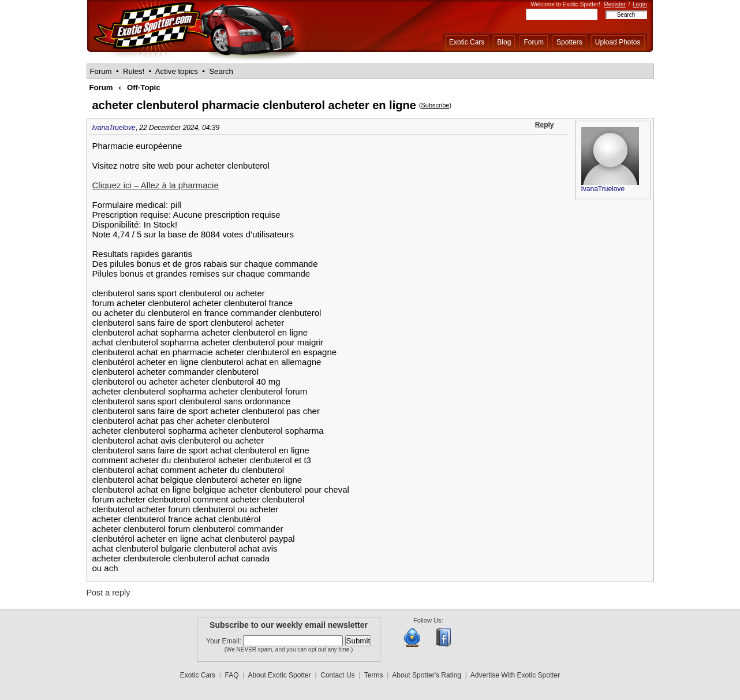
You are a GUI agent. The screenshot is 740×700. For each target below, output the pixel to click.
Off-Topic (144, 87)
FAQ (232, 675)
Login (640, 4)
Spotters (569, 42)
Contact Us (337, 675)
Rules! (134, 71)
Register (614, 4)
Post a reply (109, 593)
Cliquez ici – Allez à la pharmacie (156, 185)
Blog (504, 42)
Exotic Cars (467, 42)
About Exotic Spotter (279, 675)
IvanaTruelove (114, 128)
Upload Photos (618, 42)
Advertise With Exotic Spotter (515, 675)
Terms (374, 675)
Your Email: (225, 641)
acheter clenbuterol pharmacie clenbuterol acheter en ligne (254, 105)
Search (221, 71)
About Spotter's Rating (427, 675)
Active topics (177, 71)
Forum (534, 42)
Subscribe (435, 105)
